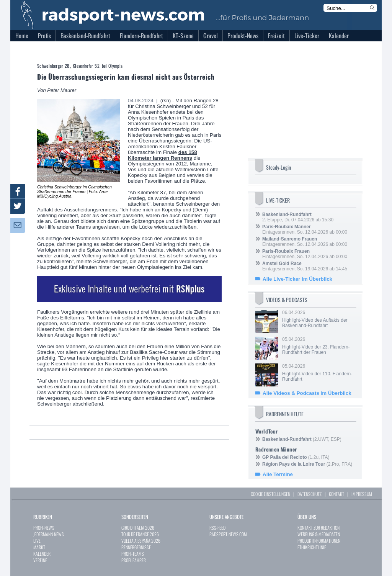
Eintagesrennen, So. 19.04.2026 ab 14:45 (305, 266)
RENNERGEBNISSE (136, 547)
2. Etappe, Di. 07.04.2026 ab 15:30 (298, 217)
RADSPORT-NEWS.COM (228, 534)
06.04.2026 (318, 319)
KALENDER (42, 554)
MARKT (39, 547)
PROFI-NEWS (44, 528)
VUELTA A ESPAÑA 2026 (141, 541)
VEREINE (40, 560)
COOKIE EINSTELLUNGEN (270, 494)
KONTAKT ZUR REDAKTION (318, 528)
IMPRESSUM (362, 494)
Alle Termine (278, 474)
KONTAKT (336, 494)
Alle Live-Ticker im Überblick (297, 279)
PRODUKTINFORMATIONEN (319, 541)
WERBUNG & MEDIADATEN (319, 534)
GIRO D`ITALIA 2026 (138, 528)
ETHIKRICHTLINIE (312, 547)
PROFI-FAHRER (134, 560)
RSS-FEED (217, 528)
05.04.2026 (318, 346)
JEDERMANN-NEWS (49, 534)
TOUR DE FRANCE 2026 (140, 534)
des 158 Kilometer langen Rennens (163, 155)
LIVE (37, 541)
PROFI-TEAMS (133, 554)
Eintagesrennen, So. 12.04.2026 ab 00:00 (305, 229)
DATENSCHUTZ (310, 494)
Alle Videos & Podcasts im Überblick (307, 393)
